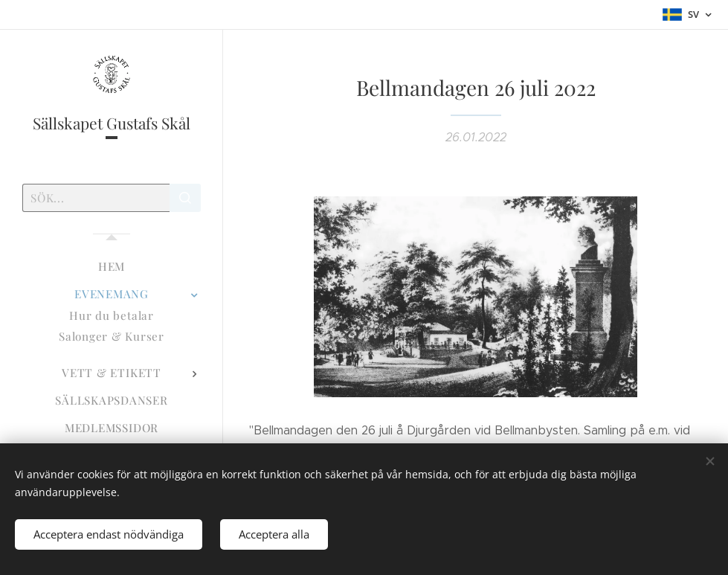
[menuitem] (112, 267)
